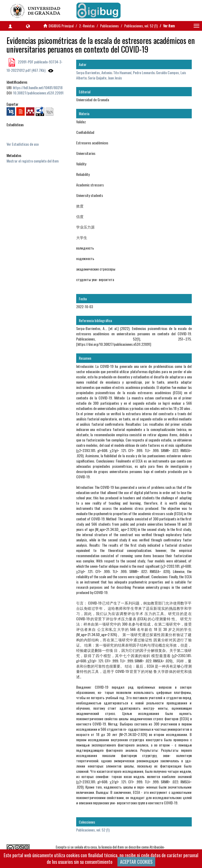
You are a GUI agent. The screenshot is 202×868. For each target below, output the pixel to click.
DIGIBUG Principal (61, 26)
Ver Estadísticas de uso (23, 144)
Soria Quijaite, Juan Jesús (105, 78)
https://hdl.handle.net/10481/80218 (38, 87)
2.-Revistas (87, 26)
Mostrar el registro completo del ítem (33, 161)
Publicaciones (109, 26)
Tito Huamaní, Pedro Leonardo (134, 72)
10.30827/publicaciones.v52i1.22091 (38, 93)
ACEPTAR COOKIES (136, 862)
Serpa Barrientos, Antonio (94, 72)
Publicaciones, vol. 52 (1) (141, 26)
